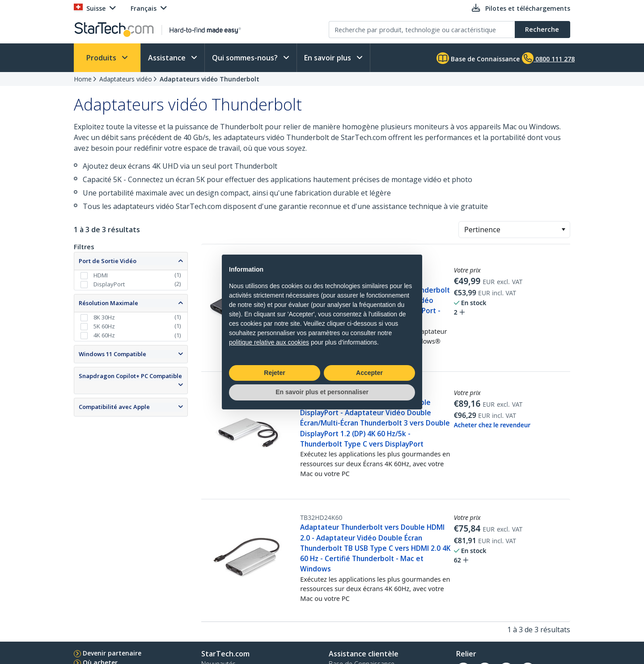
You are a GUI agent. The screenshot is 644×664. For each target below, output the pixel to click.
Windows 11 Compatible (112, 354)
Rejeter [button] (274, 373)
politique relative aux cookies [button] (269, 342)
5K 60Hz (104, 326)
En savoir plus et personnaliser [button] (322, 392)
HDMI (101, 275)
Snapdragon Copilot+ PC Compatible (130, 376)
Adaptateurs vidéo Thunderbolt (210, 79)
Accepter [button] (369, 373)
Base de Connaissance (478, 58)
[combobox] (514, 230)
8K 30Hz (104, 317)
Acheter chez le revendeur (492, 425)
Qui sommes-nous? (246, 58)
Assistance (168, 58)
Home (83, 79)
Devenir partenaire (112, 653)
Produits (102, 58)
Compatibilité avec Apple (114, 407)
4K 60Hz (104, 335)
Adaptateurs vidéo (126, 79)
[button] (563, 230)
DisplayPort (109, 284)
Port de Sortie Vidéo (108, 261)
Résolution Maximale (108, 303)
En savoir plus (328, 58)
